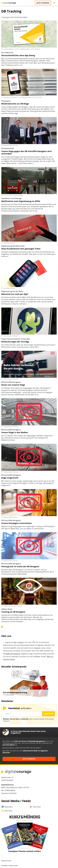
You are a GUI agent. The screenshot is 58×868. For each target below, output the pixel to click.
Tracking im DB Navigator (13, 612)
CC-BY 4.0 (15, 145)
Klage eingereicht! (10, 478)
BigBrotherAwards (13, 654)
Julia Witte (7, 243)
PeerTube (37, 807)
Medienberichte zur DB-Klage (15, 104)
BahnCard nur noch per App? (15, 294)
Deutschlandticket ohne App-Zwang (18, 55)
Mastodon (9, 807)
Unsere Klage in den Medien (15, 432)
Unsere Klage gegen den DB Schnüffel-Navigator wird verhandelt (26, 152)
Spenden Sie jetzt (9, 751)
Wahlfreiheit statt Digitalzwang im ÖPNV (21, 201)
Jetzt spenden (43, 3)
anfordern (20, 708)
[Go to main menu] (54, 3)
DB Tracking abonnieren (2, 627)
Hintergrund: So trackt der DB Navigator (20, 567)
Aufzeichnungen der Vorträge (15, 342)
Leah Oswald (8, 336)
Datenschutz (6, 861)
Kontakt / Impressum (10, 866)
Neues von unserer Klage (13, 385)
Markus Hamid (8, 379)
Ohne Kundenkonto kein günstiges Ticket (21, 249)
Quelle (21, 195)
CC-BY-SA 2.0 (15, 336)
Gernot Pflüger (8, 145)
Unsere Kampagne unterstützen (16, 523)
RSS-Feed (8, 811)
